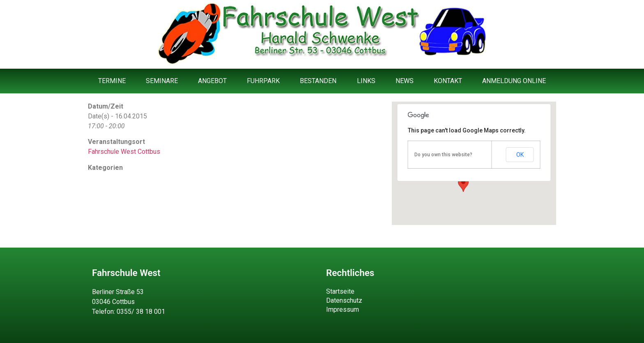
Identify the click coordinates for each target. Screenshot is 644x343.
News (405, 81)
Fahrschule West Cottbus (124, 152)
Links (366, 81)
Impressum (343, 309)
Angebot (212, 81)
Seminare (162, 81)
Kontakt (448, 81)
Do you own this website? (443, 155)
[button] (463, 184)
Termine (112, 81)
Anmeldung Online (514, 81)
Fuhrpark (263, 81)
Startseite (340, 291)
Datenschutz (344, 300)
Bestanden (318, 81)
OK (520, 155)
